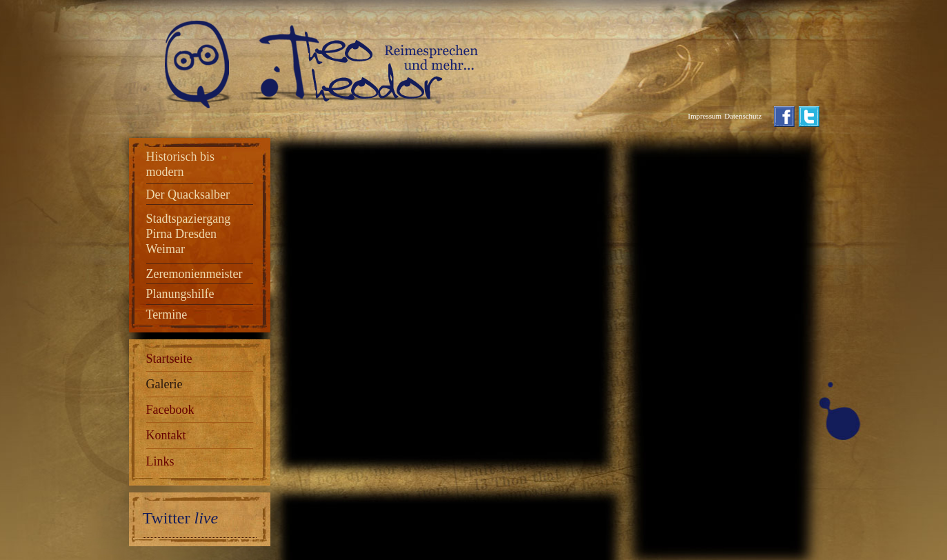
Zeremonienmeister (195, 274)
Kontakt (166, 435)
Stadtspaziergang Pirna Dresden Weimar (189, 234)
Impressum (705, 116)
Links (160, 461)
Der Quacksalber (188, 194)
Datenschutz (743, 116)
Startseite (169, 359)
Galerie (165, 384)
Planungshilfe (180, 294)
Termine (167, 314)
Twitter (181, 518)
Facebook (170, 410)
